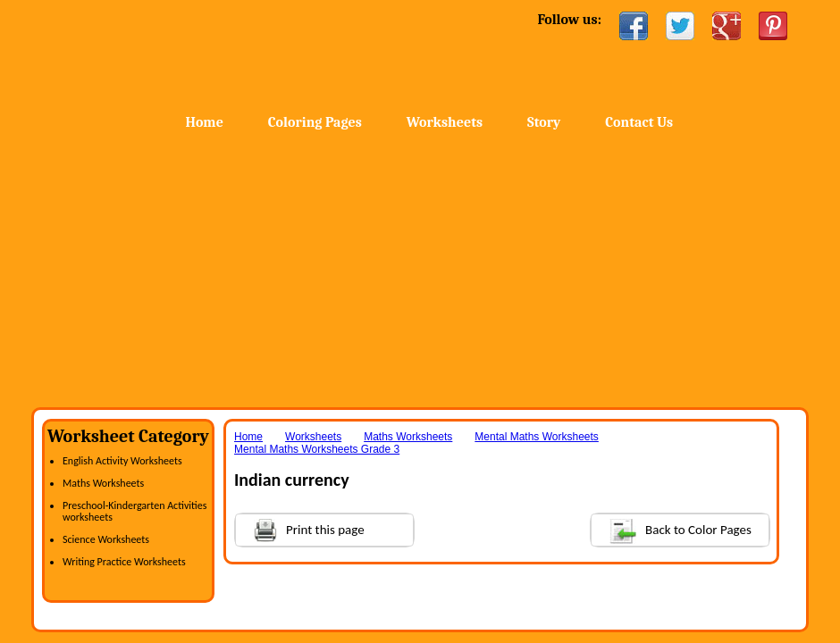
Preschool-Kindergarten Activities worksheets (134, 511)
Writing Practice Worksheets (124, 562)
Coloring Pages (315, 122)
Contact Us (639, 122)
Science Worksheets (106, 539)
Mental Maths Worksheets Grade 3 (317, 449)
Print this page (300, 528)
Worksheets (445, 122)
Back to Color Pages (672, 529)
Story (544, 122)
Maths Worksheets (103, 483)
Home (175, 53)
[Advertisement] (420, 273)
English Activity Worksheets (122, 461)
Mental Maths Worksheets (537, 437)
